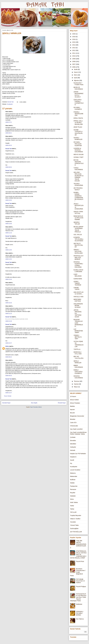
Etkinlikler (73, 444)
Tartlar (72, 506)
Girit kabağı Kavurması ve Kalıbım (80, 581)
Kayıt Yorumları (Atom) (36, 407)
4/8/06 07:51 (9, 122)
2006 (74, 67)
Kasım (76, 72)
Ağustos (77, 80)
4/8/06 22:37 (9, 343)
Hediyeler (73, 447)
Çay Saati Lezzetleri (76, 429)
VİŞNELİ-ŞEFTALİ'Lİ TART (78, 337)
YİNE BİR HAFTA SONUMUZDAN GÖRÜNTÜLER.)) (78, 544)
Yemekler (73, 522)
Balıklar (72, 406)
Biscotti (72, 413)
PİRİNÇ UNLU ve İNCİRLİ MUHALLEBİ (78, 123)
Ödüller (72, 483)
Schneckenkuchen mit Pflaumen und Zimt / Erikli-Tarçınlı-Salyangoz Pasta (78, 597)
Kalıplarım (73, 457)
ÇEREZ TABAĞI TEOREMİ (77, 283)
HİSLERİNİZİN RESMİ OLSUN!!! (78, 306)
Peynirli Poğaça (81, 586)
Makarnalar (74, 476)
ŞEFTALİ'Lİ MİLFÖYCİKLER (78, 245)
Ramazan (73, 489)
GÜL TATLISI (78, 235)
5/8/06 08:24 (9, 357)
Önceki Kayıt (62, 403)
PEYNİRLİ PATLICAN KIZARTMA (78, 144)
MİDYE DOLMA (79, 154)
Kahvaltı (73, 450)
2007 (74, 64)
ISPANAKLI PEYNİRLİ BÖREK (80, 613)
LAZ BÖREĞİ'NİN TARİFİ (78, 331)
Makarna (73, 473)
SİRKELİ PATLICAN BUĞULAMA (78, 251)
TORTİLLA (77, 349)
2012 (74, 50)
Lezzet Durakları (75, 470)
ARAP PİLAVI (78, 127)
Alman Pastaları (75, 403)
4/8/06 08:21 (9, 133)
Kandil (72, 460)
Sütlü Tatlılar (74, 502)
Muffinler (73, 480)
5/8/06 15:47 (9, 393)
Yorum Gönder (8, 396)
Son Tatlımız (80, 619)
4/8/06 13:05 (9, 250)
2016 (74, 39)
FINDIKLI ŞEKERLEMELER (78, 114)
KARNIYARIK (78, 279)
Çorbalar (73, 437)
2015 (74, 42)
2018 (74, 37)
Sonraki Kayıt (6, 403)
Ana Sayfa (34, 403)
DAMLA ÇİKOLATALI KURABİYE (78, 372)
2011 (74, 53)
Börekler (73, 419)
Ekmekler (73, 441)
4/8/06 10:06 (9, 224)
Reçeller (73, 493)
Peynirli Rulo (80, 561)
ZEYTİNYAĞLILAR (76, 532)
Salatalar (73, 496)
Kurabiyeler (10, 104)
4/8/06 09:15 (9, 145)
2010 (74, 56)
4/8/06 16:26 (9, 303)
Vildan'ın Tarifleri (75, 519)
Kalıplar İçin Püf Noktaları (78, 454)
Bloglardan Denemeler (77, 416)
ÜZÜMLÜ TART (79, 157)
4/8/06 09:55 (9, 167)
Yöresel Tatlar (74, 525)
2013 (74, 48)
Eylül (76, 78)
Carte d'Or (73, 423)
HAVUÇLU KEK (79, 297)
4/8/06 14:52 (9, 259)
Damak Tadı (9, 149)
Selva (72, 499)
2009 (74, 59)
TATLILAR (73, 512)
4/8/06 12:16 (9, 233)
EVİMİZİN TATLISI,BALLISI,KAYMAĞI (79, 239)
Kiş (71, 463)
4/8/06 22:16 (9, 314)
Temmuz (77, 381)
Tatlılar (72, 509)
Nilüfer (7, 346)
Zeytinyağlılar (74, 528)
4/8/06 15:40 (9, 279)
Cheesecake (74, 426)
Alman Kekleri (74, 400)
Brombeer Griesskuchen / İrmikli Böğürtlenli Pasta (78, 572)
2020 (74, 34)
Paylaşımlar (74, 486)
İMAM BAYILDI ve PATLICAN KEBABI (78, 218)
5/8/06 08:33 (9, 376)
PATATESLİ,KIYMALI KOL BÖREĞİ (79, 258)
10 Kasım (73, 396)
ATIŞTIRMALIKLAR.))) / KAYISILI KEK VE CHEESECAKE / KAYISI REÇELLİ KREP (78, 554)
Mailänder (79, 604)
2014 (74, 45)
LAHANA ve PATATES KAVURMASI (78, 150)
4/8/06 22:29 (9, 321)
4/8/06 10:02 (9, 200)
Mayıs (76, 387)
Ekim (76, 75)
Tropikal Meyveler (76, 515)
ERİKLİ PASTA (78, 118)
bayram (72, 410)
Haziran (77, 384)
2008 (74, 61)
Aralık (76, 69)
